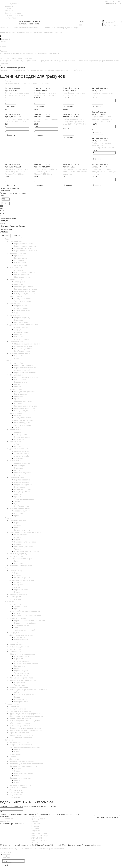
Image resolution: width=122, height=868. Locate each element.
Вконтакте (7, 852)
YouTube (6, 857)
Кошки (3, 53)
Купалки (52, 70)
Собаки (8, 53)
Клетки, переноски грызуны (94, 61)
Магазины (36, 816)
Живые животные (75, 61)
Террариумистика (45, 53)
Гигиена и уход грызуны (58, 61)
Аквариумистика (31, 53)
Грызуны (15, 53)
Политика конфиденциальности (51, 849)
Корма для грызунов (8, 61)
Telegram (7, 855)
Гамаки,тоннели (6, 70)
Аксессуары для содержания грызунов (33, 61)
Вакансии (35, 826)
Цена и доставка (38, 819)
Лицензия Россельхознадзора (39, 832)
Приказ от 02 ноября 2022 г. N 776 (40, 841)
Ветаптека (56, 53)
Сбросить (16, 236)
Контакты (35, 828)
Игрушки (23, 70)
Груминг (35, 821)
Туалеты (79, 70)
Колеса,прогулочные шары (38, 70)
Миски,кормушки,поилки (66, 70)
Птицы (21, 53)
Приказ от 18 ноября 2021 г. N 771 (40, 837)
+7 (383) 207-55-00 (112, 1)
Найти (7, 865)
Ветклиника (36, 824)
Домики (16, 70)
